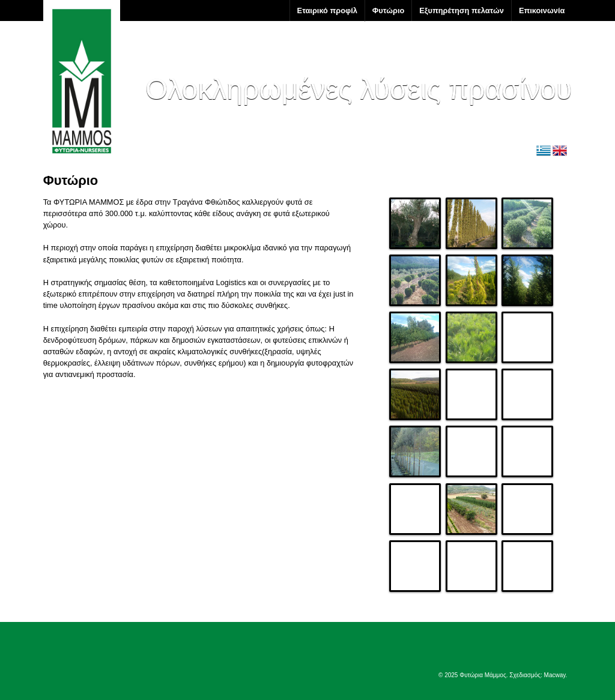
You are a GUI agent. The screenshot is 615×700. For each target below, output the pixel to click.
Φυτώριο (388, 11)
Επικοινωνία (542, 11)
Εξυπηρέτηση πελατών (462, 11)
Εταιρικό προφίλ (327, 11)
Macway (555, 675)
